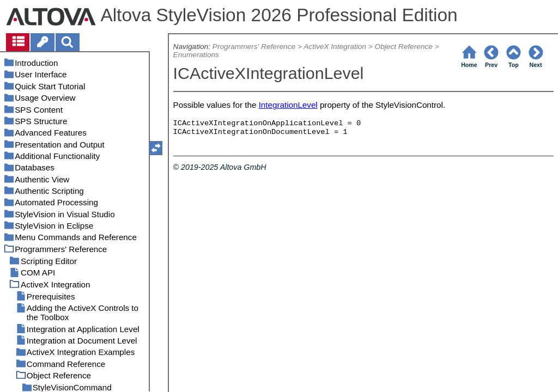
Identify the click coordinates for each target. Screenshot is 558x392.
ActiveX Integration (335, 47)
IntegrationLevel (288, 105)
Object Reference (404, 47)
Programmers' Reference (254, 47)
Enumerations (196, 55)
